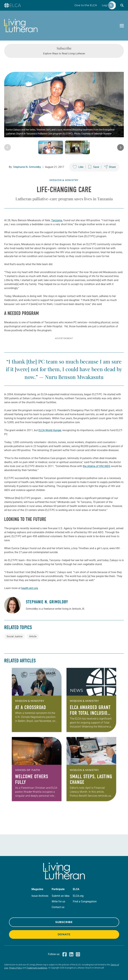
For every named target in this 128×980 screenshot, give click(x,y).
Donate (64, 934)
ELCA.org (78, 896)
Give (86, 5)
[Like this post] (78, 167)
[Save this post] (94, 167)
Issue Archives (40, 896)
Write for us (58, 901)
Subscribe (64, 922)
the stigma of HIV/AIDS (97, 466)
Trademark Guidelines (37, 968)
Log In (106, 5)
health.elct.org (29, 588)
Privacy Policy (15, 968)
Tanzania (57, 220)
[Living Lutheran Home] (21, 26)
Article (33, 636)
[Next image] (120, 147)
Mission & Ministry (64, 180)
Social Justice (15, 636)
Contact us (58, 907)
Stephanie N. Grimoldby (27, 167)
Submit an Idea (61, 896)
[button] (122, 5)
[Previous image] (7, 147)
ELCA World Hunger (50, 430)
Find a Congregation (85, 901)
